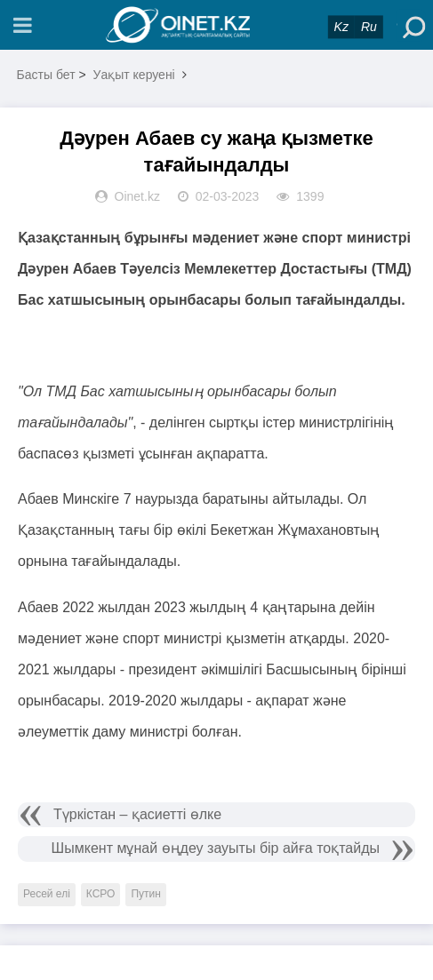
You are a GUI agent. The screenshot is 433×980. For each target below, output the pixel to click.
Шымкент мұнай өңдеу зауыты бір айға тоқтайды (216, 848)
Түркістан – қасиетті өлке (137, 814)
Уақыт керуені (134, 75)
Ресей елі (47, 894)
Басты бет (46, 75)
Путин (145, 894)
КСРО (101, 894)
